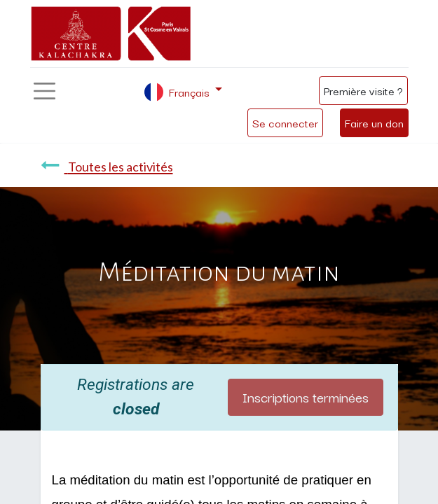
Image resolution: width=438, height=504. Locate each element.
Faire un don (374, 122)
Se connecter (285, 122)
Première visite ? (363, 90)
